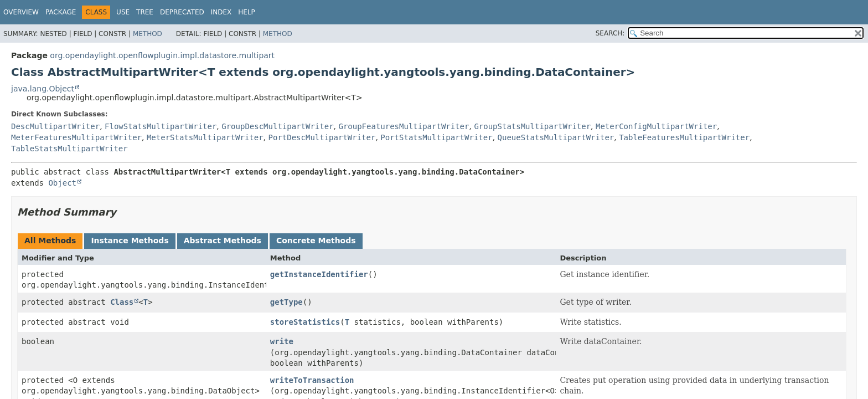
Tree (145, 12)
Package (61, 12)
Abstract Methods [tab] (223, 241)
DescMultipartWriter (55, 126)
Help (247, 12)
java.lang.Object (43, 89)
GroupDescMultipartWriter (277, 126)
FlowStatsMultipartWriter (161, 126)
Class (122, 302)
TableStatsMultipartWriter (69, 149)
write (282, 341)
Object (62, 183)
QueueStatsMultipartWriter (556, 137)
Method (148, 34)
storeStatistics (305, 322)
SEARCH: (610, 33)
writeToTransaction (312, 380)
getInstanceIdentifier (319, 274)
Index (221, 12)
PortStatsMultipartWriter (436, 137)
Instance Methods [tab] (130, 241)
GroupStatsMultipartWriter (532, 126)
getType (286, 302)
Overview (21, 12)
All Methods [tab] (50, 241)
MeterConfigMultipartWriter (656, 126)
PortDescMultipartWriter (322, 137)
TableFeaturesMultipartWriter (684, 137)
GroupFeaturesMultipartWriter (404, 126)
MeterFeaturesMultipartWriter (76, 137)
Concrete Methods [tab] (316, 241)
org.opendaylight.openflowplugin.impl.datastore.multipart (162, 55)
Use (123, 12)
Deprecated (182, 12)
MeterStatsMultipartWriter (205, 137)
